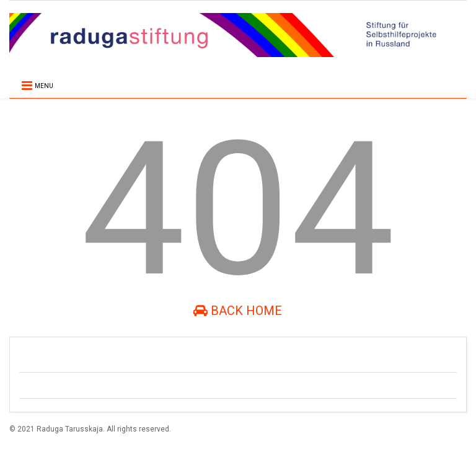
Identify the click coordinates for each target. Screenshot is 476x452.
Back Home (238, 311)
